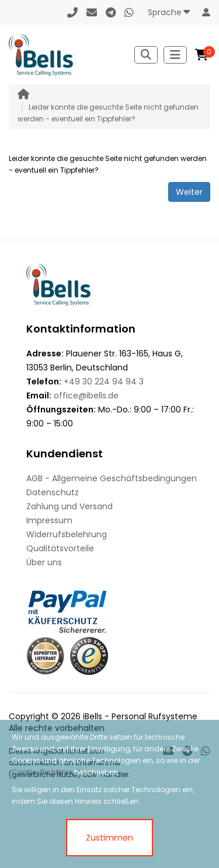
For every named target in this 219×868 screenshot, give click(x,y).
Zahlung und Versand (69, 506)
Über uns (44, 562)
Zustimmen (109, 838)
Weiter (189, 192)
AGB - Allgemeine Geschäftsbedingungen (112, 478)
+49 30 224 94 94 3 (104, 381)
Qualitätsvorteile (60, 548)
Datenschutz (53, 492)
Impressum (49, 520)
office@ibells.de (86, 395)
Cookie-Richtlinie (42, 772)
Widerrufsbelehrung (67, 534)
